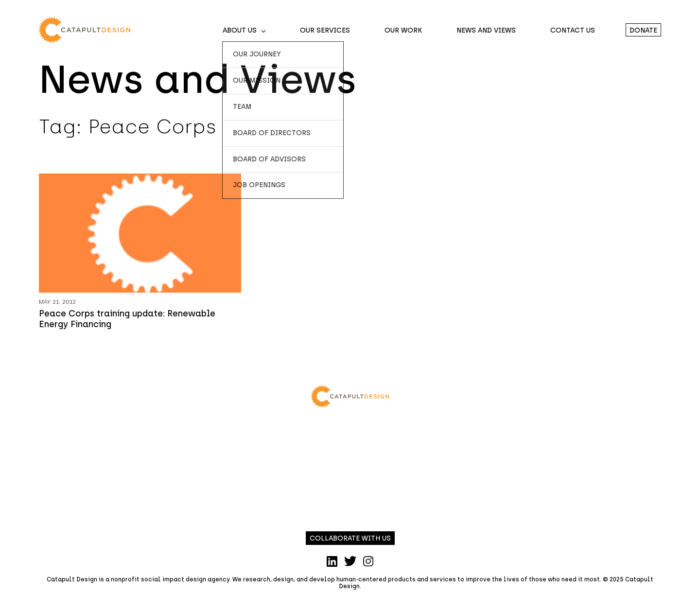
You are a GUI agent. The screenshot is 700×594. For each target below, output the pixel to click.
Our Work (403, 30)
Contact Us (573, 30)
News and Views (486, 30)
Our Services (325, 30)
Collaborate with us (350, 538)
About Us (240, 30)
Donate (643, 30)
